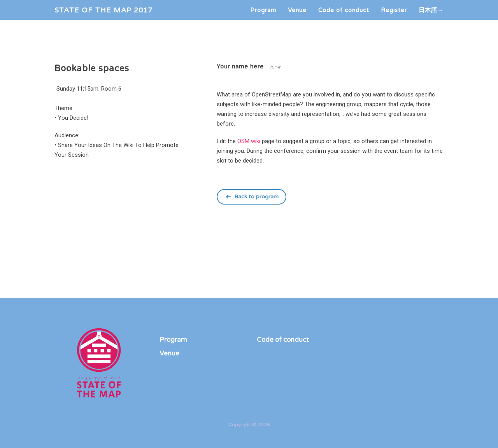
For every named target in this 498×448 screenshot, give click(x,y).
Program (263, 17)
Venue (297, 17)
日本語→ (431, 17)
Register (394, 17)
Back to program (256, 197)
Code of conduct (344, 17)
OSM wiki (249, 141)
